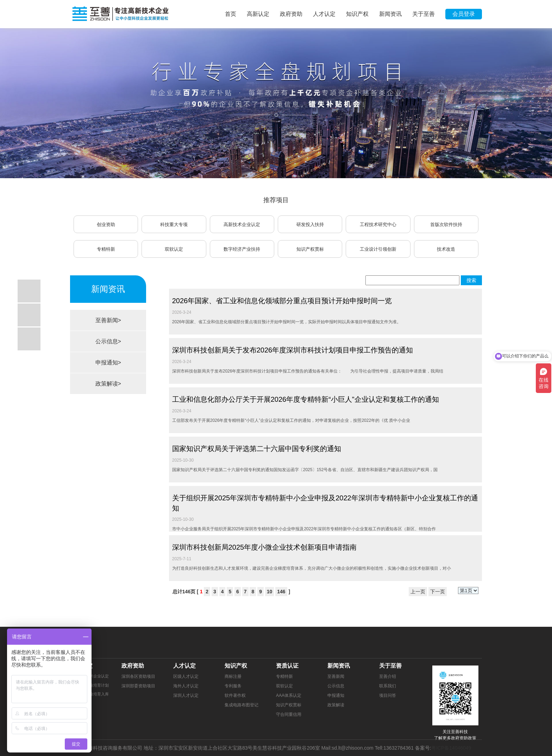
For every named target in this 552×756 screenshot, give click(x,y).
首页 (231, 14)
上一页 (418, 592)
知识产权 (357, 14)
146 (281, 592)
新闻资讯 (390, 14)
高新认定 (258, 14)
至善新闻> (108, 320)
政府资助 (291, 14)
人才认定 (324, 14)
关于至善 (424, 14)
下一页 (438, 592)
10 (270, 592)
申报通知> (108, 363)
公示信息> (108, 341)
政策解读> (108, 384)
